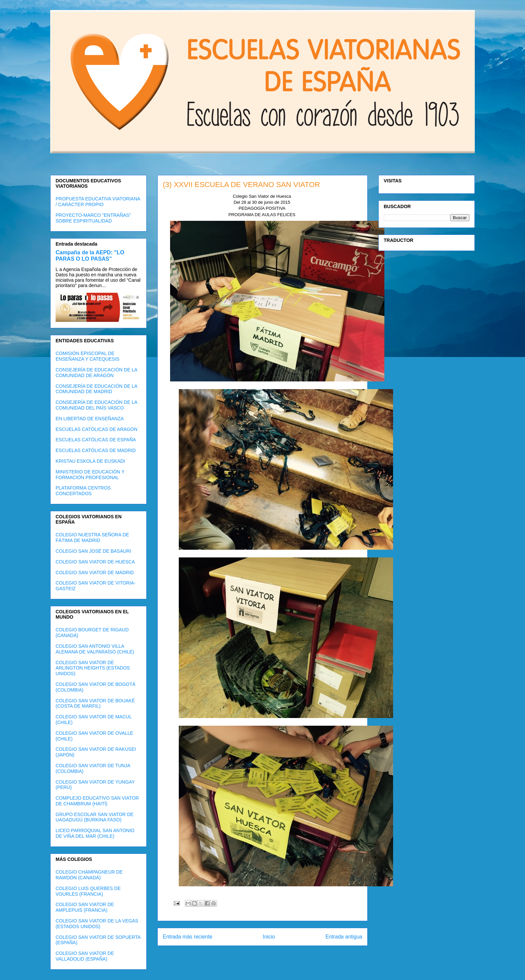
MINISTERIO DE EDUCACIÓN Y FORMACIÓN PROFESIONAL (90, 475)
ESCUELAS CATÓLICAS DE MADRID (96, 450)
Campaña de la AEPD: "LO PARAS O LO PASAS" (90, 255)
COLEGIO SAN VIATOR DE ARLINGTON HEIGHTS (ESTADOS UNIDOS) (93, 668)
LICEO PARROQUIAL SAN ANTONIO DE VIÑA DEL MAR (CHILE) (95, 833)
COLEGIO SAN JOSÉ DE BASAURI (93, 551)
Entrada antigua (344, 937)
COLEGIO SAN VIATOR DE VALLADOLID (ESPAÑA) (85, 956)
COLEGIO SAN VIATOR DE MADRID (95, 572)
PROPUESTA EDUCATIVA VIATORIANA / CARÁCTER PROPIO (98, 202)
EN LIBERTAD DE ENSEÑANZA (90, 419)
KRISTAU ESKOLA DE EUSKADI (90, 461)
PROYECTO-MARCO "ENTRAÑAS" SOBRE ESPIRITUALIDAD (93, 218)
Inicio (269, 937)
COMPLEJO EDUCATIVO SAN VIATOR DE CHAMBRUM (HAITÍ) (97, 801)
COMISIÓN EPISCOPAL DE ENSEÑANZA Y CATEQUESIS (88, 356)
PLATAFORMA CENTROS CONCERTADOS (83, 491)
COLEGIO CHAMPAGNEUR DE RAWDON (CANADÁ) (89, 875)
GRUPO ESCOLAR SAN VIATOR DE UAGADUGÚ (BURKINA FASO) (95, 817)
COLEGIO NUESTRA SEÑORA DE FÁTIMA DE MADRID (92, 538)
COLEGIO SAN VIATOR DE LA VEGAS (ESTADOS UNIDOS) (97, 924)
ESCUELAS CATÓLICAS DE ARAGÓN (96, 429)
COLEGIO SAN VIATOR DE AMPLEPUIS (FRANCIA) (85, 907)
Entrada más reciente (187, 937)
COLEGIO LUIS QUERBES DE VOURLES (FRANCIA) (88, 891)
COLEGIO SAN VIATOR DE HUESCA (95, 562)
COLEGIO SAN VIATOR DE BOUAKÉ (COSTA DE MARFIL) (95, 703)
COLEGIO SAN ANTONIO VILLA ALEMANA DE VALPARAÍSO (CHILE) (95, 649)
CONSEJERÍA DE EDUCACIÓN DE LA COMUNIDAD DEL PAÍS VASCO (96, 405)
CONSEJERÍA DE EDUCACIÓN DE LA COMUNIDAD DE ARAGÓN (96, 373)
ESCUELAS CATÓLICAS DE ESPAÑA (96, 440)
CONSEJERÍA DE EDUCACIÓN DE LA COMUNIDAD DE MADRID (96, 389)
